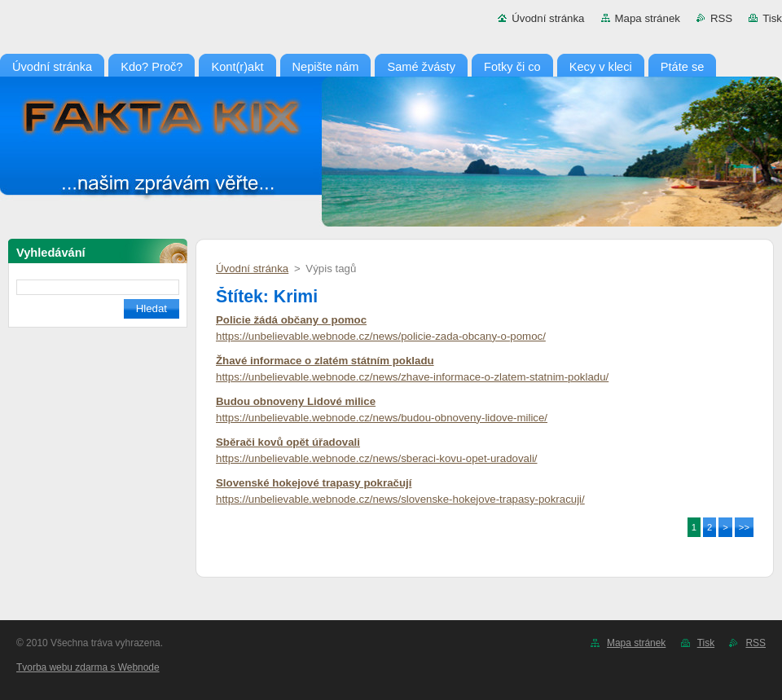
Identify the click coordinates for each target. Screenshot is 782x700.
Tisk (772, 18)
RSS (721, 18)
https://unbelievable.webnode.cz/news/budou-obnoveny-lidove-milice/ (382, 418)
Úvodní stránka (548, 18)
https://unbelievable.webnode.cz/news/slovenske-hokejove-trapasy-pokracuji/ (400, 499)
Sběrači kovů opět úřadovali (288, 442)
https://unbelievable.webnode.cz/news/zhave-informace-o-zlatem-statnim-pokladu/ (412, 377)
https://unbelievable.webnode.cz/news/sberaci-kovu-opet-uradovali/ (377, 458)
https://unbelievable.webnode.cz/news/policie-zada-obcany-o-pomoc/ (381, 336)
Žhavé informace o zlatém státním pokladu (325, 361)
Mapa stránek (648, 18)
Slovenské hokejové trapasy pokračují (314, 483)
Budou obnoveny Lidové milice (296, 401)
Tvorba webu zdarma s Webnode (88, 667)
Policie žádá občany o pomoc (291, 320)
